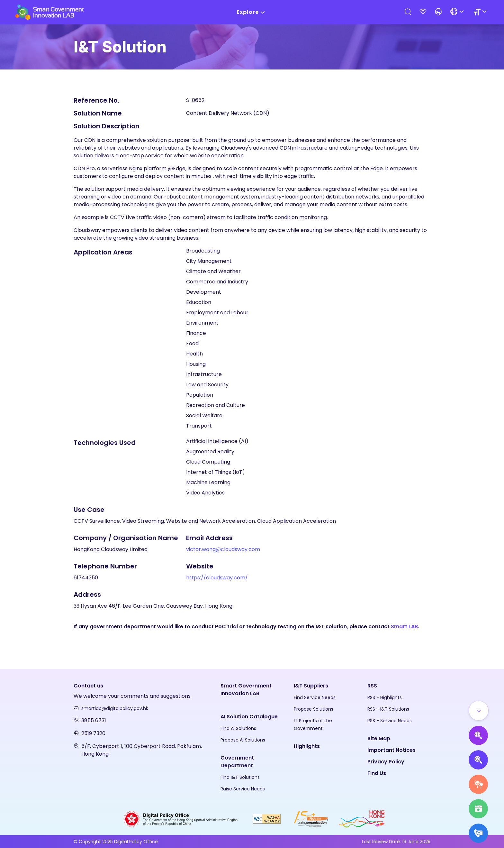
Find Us (377, 773)
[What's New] (478, 833)
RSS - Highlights (385, 697)
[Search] (408, 12)
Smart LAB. (405, 627)
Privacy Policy (386, 762)
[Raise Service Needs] (478, 784)
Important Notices (392, 750)
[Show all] (479, 711)
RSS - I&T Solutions (388, 709)
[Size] (481, 12)
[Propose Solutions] (478, 760)
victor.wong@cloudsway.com (223, 549)
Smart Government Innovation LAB (246, 690)
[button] (438, 12)
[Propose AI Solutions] (478, 735)
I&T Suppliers (311, 686)
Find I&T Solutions (240, 777)
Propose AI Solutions (243, 740)
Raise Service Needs (243, 789)
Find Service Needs (315, 697)
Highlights (307, 746)
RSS (372, 686)
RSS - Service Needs (390, 721)
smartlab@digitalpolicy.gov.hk (115, 708)
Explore (252, 12)
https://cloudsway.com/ (217, 578)
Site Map (379, 738)
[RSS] (423, 12)
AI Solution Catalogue (249, 717)
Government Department (237, 762)
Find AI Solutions (238, 728)
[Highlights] (478, 809)
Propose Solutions (314, 709)
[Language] (458, 12)
